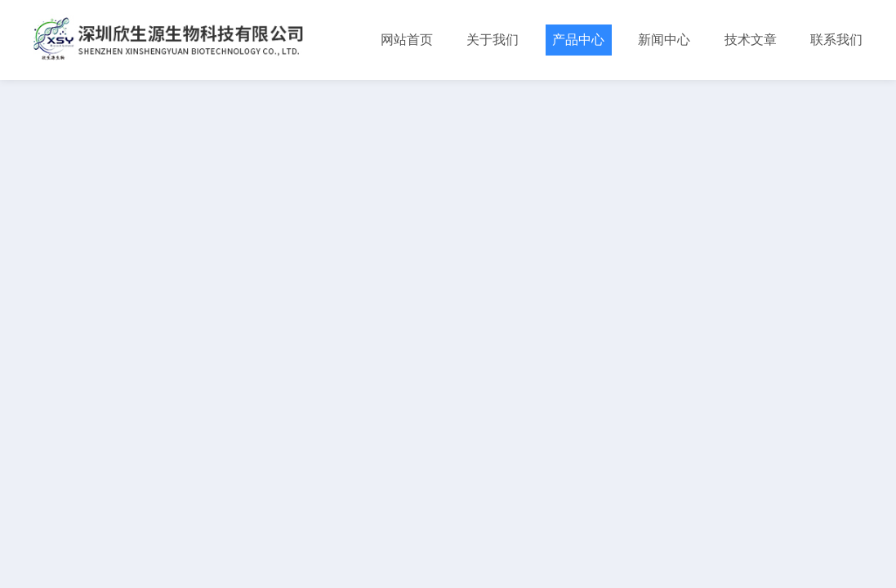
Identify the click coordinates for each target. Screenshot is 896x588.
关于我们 (493, 40)
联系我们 (836, 40)
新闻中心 (664, 40)
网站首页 (407, 40)
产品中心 (578, 40)
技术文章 (751, 40)
